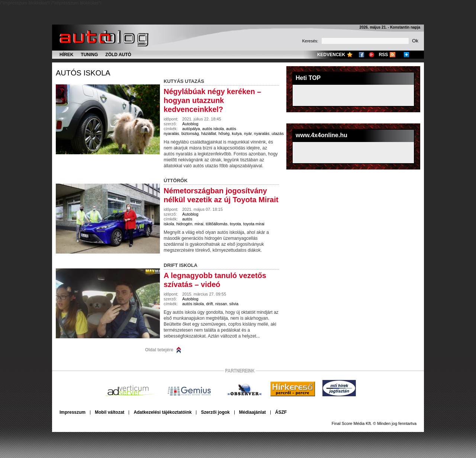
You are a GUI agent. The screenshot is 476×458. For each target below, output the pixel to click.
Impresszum (73, 412)
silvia (234, 304)
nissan (221, 304)
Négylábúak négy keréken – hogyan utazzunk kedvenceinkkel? (212, 100)
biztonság (190, 133)
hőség (224, 133)
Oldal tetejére (159, 350)
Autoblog (190, 124)
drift (209, 304)
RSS (384, 55)
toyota (235, 224)
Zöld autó (118, 55)
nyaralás (262, 133)
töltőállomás (217, 224)
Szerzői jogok (215, 412)
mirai (199, 224)
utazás (278, 133)
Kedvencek (331, 55)
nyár (248, 133)
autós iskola (83, 73)
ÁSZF (281, 412)
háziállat (209, 133)
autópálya (191, 129)
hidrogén (184, 224)
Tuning (89, 55)
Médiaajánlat (253, 412)
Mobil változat (110, 412)
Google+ (372, 55)
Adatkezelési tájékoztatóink (163, 412)
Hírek (66, 55)
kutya (237, 133)
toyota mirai (254, 224)
